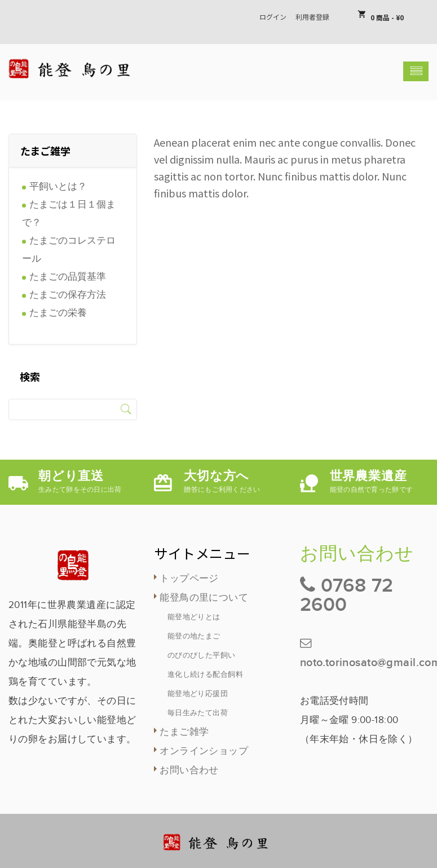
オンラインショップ (204, 751)
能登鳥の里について (204, 598)
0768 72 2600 (347, 595)
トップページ (189, 579)
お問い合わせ (189, 770)
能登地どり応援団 (198, 694)
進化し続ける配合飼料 (205, 675)
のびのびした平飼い (202, 655)
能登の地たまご (194, 636)
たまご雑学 (184, 732)
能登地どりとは (194, 617)
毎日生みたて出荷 (198, 713)
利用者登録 (312, 17)
